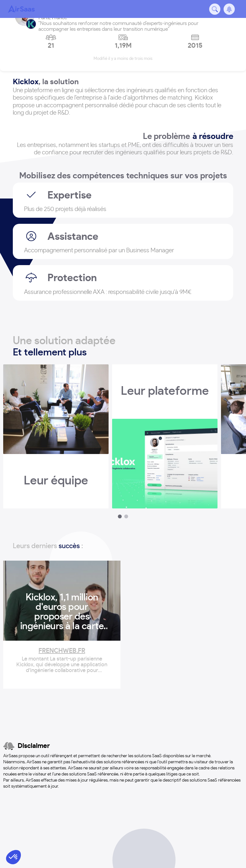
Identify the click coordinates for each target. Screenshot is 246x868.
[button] (13, 857)
